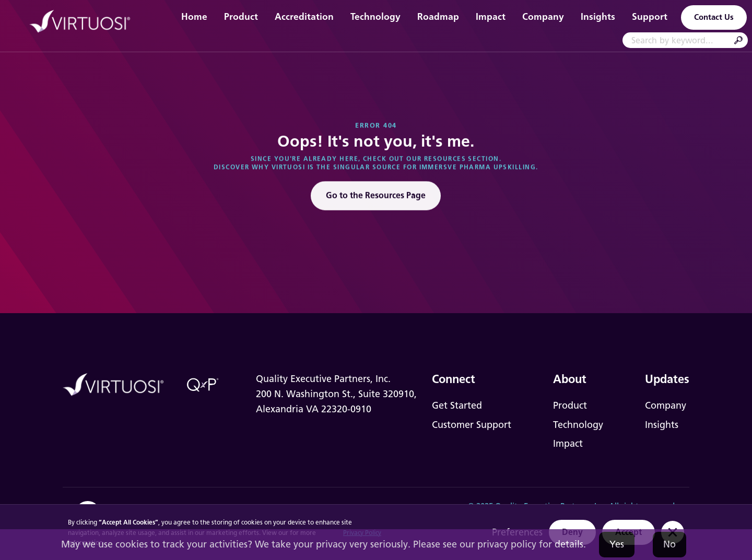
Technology (375, 16)
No (669, 544)
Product (241, 16)
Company (543, 16)
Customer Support (472, 425)
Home (194, 16)
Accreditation (304, 16)
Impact (491, 16)
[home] (86, 22)
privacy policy (507, 544)
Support (650, 16)
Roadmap (438, 16)
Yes (617, 544)
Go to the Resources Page (376, 198)
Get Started (457, 406)
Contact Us (714, 17)
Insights (598, 16)
